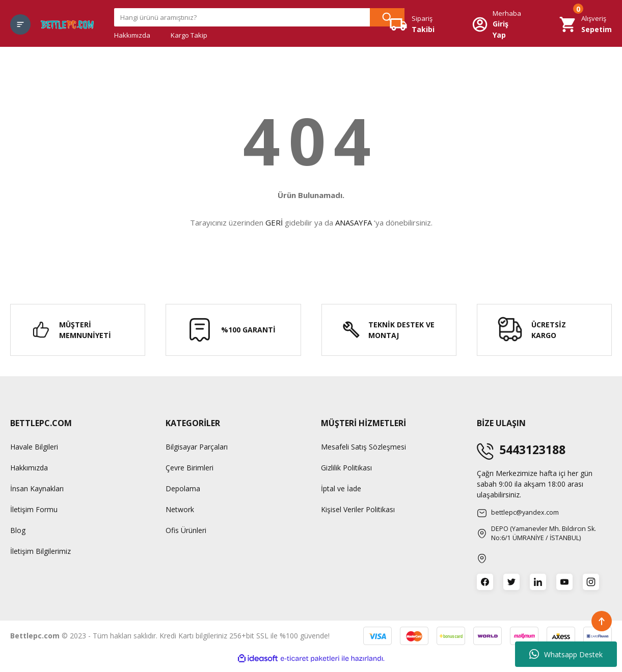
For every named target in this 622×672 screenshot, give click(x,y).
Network (180, 509)
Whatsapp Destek (566, 654)
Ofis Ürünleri (186, 530)
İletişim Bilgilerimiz (40, 551)
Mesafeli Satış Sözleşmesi (363, 447)
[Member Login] (497, 25)
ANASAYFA (354, 222)
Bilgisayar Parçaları (197, 447)
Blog (18, 530)
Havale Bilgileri (34, 447)
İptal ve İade (341, 488)
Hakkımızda (132, 35)
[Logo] (67, 24)
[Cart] (585, 24)
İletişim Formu (34, 509)
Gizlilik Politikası (346, 468)
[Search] (260, 17)
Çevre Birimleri (190, 468)
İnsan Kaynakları (37, 488)
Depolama (183, 488)
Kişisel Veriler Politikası (358, 509)
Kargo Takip (189, 35)
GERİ (274, 222)
